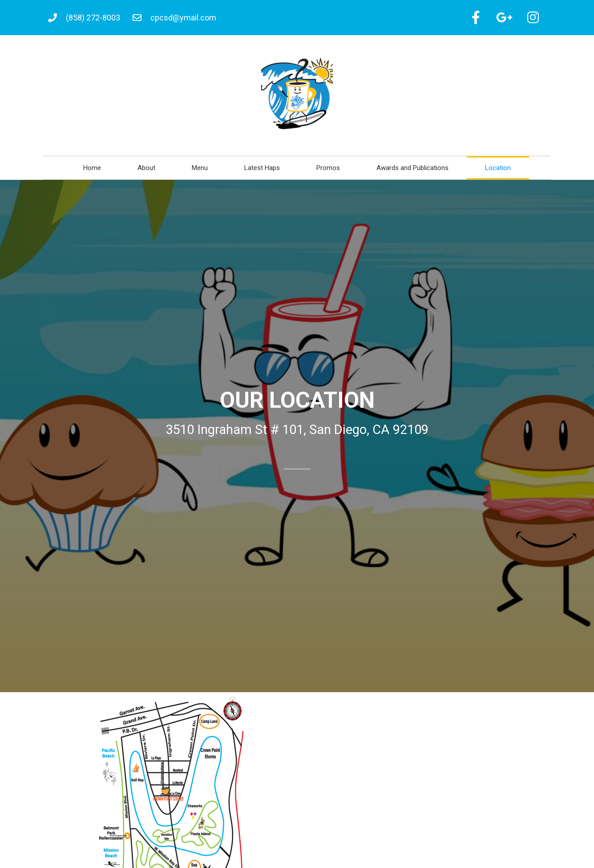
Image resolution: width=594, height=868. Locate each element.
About (146, 169)
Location (498, 169)
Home (92, 169)
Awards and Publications (412, 169)
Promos (328, 169)
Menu (200, 169)
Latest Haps (262, 169)
